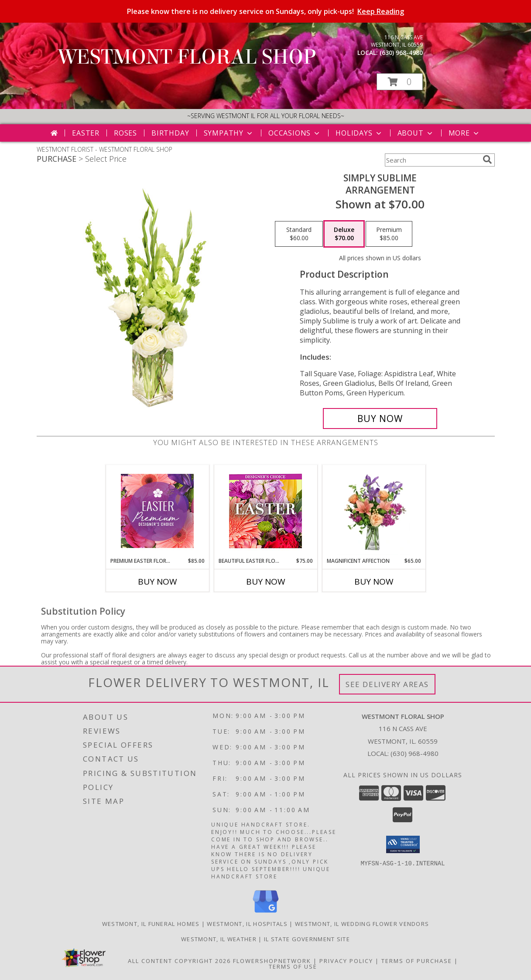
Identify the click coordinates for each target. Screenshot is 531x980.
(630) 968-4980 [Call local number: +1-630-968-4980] (401, 53)
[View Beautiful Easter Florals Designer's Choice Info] (265, 511)
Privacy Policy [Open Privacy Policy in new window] (346, 961)
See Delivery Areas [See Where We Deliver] (387, 684)
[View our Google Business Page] (266, 913)
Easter (86, 133)
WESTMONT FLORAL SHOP (187, 57)
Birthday (170, 133)
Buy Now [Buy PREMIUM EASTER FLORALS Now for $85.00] (158, 582)
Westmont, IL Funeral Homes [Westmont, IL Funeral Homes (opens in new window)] (151, 924)
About (416, 133)
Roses (125, 133)
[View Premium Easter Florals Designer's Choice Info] (157, 511)
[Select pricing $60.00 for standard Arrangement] (299, 234)
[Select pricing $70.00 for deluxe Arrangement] (344, 234)
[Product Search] (432, 160)
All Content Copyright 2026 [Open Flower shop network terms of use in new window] (179, 961)
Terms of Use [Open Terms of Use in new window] (293, 966)
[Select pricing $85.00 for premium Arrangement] (389, 234)
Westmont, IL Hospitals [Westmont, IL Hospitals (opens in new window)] (247, 924)
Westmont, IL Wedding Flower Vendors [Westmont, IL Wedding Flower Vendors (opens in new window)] (362, 924)
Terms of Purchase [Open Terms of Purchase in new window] (417, 961)
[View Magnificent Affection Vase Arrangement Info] (374, 511)
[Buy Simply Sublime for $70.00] (380, 419)
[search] (487, 160)
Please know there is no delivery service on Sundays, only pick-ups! (265, 11)
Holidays (359, 133)
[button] (400, 82)
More (464, 133)
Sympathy (229, 133)
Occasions (295, 133)
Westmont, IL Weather (219, 939)
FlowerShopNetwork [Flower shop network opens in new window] (272, 961)
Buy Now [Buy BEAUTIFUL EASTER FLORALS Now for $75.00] (266, 582)
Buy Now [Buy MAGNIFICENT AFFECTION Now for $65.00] (374, 582)
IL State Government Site (307, 939)
